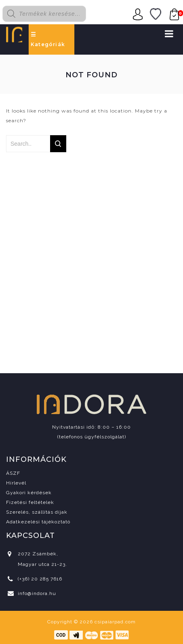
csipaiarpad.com (115, 622)
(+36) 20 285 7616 (40, 579)
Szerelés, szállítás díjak (37, 512)
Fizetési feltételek (30, 502)
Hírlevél (16, 483)
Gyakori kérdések (29, 493)
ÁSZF (13, 473)
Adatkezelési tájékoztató (38, 522)
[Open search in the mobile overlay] (49, 14)
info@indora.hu (37, 593)
